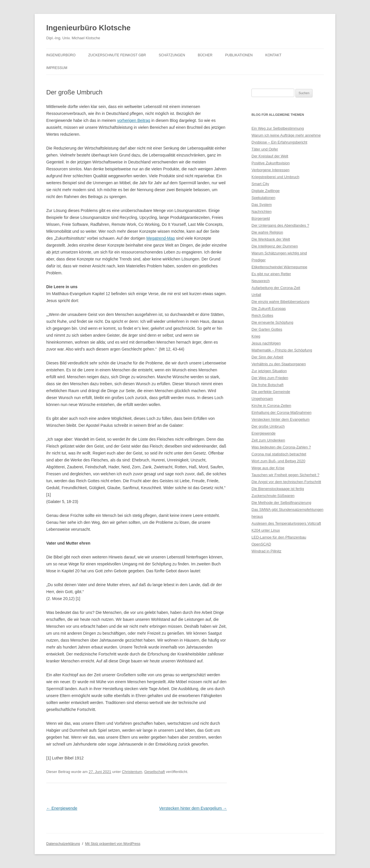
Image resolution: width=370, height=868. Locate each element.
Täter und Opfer (265, 149)
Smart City (260, 184)
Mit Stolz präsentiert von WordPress (113, 844)
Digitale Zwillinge (266, 191)
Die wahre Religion (267, 232)
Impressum (57, 68)
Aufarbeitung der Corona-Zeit (276, 288)
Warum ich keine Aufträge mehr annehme (286, 135)
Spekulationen (263, 198)
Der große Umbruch (268, 426)
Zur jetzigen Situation (269, 371)
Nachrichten (261, 212)
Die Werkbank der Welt (271, 239)
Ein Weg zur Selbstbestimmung (278, 128)
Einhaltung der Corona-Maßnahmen (281, 412)
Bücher (205, 55)
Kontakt (273, 55)
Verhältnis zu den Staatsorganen (279, 364)
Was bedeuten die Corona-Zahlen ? (281, 447)
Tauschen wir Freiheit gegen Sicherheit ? (285, 475)
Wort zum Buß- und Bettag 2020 (278, 461)
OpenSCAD (261, 544)
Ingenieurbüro (61, 55)
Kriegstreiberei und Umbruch (275, 177)
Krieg (256, 336)
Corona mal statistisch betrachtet (279, 454)
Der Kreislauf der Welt (270, 156)
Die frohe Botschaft (268, 385)
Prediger (259, 260)
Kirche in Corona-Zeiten (271, 406)
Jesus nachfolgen (266, 343)
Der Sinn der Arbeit (267, 357)
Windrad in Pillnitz (266, 551)
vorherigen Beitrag (134, 120)
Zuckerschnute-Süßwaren (273, 496)
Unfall (256, 295)
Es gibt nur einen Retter (271, 274)
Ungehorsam (262, 399)
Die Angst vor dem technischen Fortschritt (286, 482)
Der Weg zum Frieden (270, 378)
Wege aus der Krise (268, 468)
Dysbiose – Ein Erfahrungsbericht (279, 142)
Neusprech (261, 281)
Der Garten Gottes (267, 329)
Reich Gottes (262, 315)
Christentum (132, 772)
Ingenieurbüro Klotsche (88, 28)
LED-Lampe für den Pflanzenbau (279, 537)
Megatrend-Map (161, 238)
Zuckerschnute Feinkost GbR (117, 55)
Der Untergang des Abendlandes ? (280, 225)
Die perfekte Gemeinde (271, 392)
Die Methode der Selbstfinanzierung (281, 503)
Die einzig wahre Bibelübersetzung (280, 302)
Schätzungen (172, 55)
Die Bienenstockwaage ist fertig (278, 489)
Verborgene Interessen (271, 170)
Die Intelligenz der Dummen (275, 246)
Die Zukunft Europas (269, 309)
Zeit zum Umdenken (268, 440)
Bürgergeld (261, 218)
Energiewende (62, 808)
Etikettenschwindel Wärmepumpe (279, 267)
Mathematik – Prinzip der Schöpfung (282, 350)
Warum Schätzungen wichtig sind (279, 253)
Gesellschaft (155, 772)
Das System (262, 205)
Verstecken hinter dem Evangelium (193, 808)
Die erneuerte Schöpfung (272, 322)
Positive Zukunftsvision (271, 163)
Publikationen (239, 55)
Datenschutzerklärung (63, 844)
